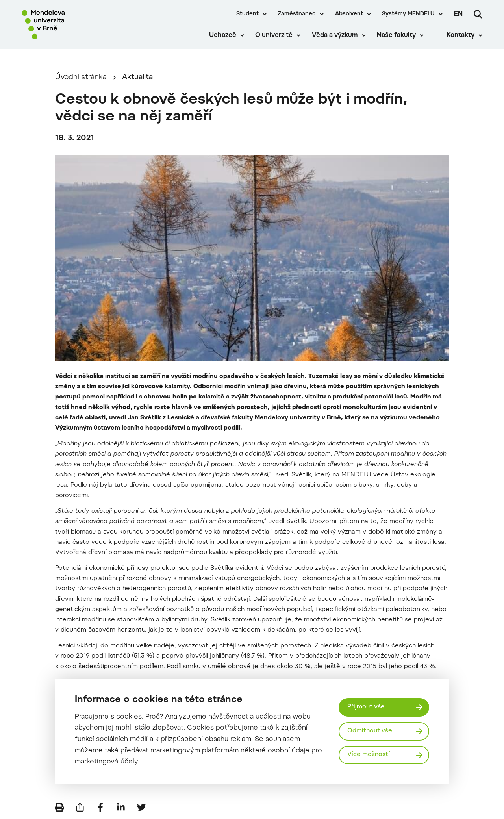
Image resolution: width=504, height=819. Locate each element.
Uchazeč (223, 35)
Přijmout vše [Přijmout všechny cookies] (366, 707)
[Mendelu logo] (67, 25)
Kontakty (460, 35)
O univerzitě (274, 35)
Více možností (369, 755)
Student (247, 14)
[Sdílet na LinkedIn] (121, 807)
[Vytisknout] (59, 807)
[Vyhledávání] (478, 14)
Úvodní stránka (81, 77)
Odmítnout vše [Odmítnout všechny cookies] (370, 731)
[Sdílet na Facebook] (100, 807)
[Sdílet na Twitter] (141, 807)
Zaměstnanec (297, 14)
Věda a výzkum (335, 35)
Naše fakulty (396, 35)
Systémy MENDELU (408, 14)
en (458, 14)
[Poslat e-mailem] (80, 807)
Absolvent (349, 14)
